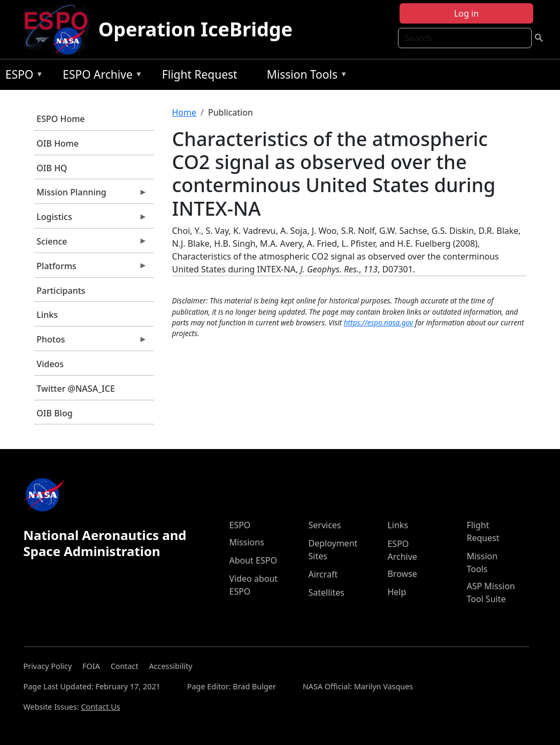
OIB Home (57, 143)
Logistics (91, 219)
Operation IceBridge (195, 29)
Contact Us (100, 707)
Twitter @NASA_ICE (76, 389)
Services (324, 525)
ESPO (22, 76)
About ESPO (253, 560)
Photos (91, 342)
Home (185, 112)
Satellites (326, 592)
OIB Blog (54, 413)
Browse (402, 574)
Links (47, 315)
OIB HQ (52, 168)
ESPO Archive (100, 76)
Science (91, 244)
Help (397, 592)
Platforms (91, 269)
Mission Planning (91, 195)
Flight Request (200, 74)
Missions (246, 542)
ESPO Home (60, 119)
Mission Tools (305, 76)
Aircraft (323, 574)
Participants (61, 291)
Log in (466, 13)
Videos (50, 364)
